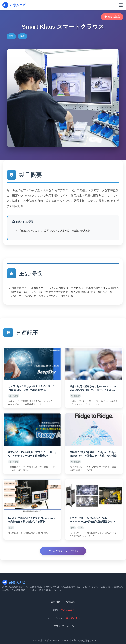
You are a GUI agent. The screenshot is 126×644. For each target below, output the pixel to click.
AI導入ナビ (14, 5)
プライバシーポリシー (65, 624)
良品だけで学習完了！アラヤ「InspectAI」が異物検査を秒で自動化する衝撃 (31, 518)
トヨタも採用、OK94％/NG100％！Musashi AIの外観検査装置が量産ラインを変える (93, 518)
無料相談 (56, 600)
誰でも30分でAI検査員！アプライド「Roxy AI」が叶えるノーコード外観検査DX (32, 453)
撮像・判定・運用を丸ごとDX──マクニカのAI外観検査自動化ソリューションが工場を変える (94, 388)
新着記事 (70, 600)
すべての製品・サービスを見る (63, 549)
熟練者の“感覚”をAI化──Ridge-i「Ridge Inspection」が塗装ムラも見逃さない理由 (93, 453)
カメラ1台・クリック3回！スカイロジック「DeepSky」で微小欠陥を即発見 (31, 388)
